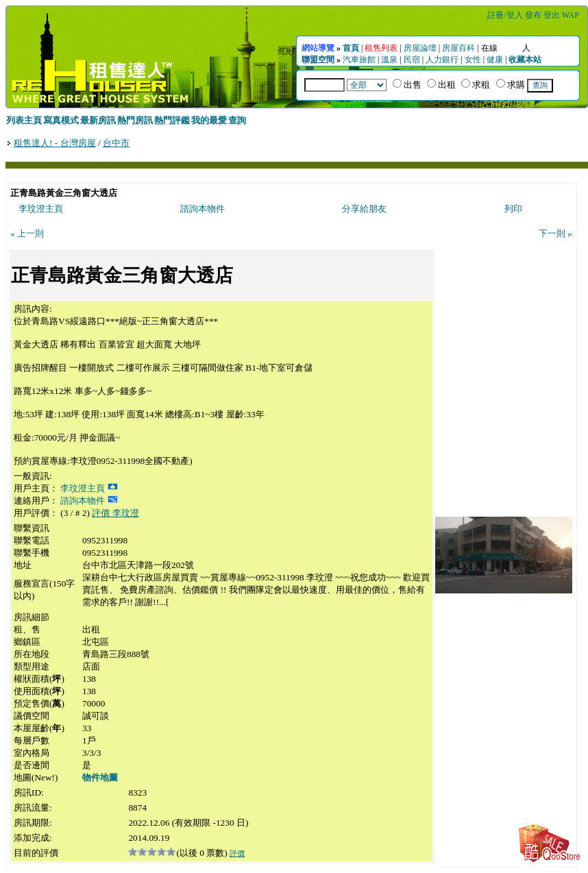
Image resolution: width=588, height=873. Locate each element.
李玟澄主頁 (41, 209)
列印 (513, 209)
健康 (495, 60)
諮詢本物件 (203, 209)
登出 (552, 15)
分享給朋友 (364, 209)
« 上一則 (27, 233)
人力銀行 (442, 60)
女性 (473, 60)
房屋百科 (458, 48)
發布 (533, 15)
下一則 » (555, 233)
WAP (571, 15)
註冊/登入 (505, 15)
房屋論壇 (420, 48)
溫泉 (389, 60)
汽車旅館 (359, 60)
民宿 (412, 60)
